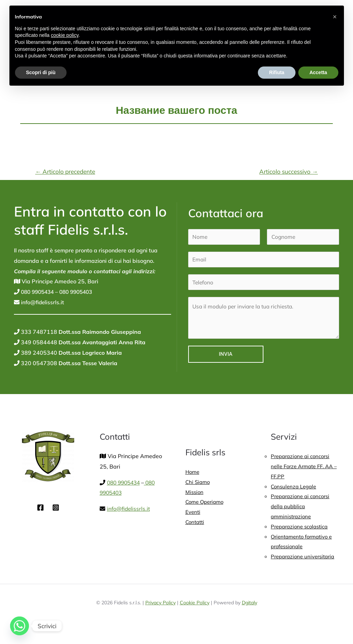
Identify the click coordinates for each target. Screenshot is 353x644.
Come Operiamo (206, 503)
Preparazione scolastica (302, 528)
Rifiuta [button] (277, 72)
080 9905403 (80, 292)
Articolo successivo (289, 171)
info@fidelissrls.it (43, 302)
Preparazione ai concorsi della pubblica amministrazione (303, 508)
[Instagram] (56, 508)
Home (193, 472)
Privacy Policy (160, 616)
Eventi (193, 513)
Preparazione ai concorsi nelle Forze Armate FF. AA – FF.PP (305, 466)
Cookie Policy (195, 616)
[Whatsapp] (20, 626)
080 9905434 (38, 292)
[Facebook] (40, 508)
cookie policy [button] (65, 35)
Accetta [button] (318, 72)
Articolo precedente (65, 171)
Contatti (196, 524)
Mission (195, 492)
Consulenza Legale (295, 487)
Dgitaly (250, 616)
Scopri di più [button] (41, 72)
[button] (335, 17)
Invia (226, 354)
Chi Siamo (198, 482)
